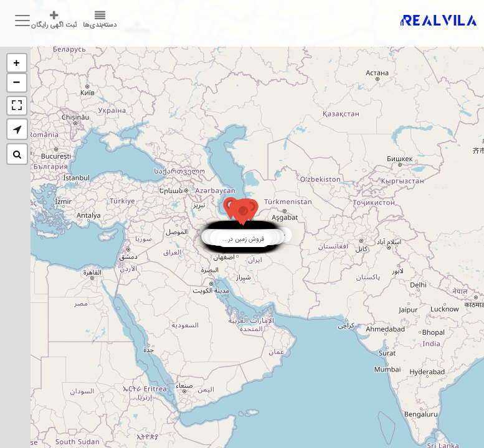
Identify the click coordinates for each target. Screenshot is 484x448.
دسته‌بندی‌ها (100, 20)
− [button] (17, 83)
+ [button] (17, 63)
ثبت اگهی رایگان (54, 20)
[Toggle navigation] (20, 20)
